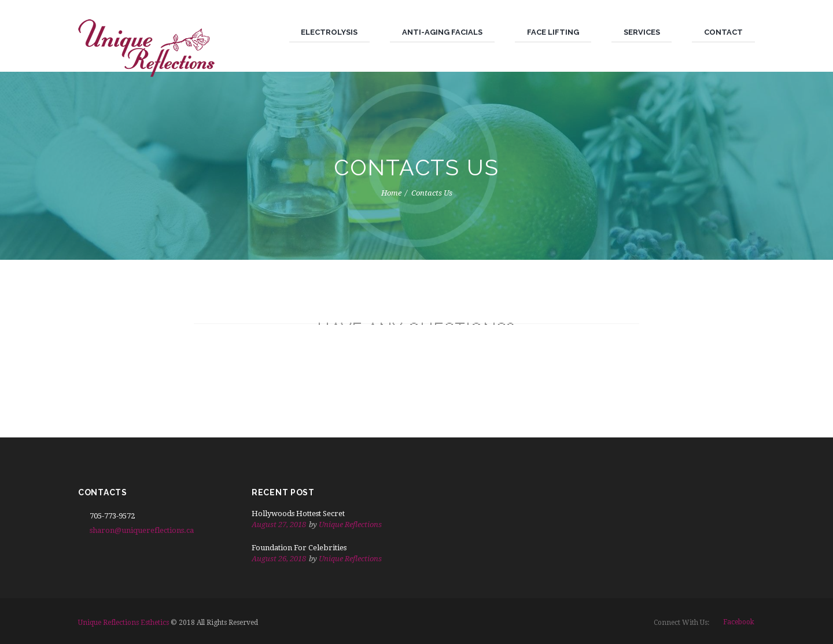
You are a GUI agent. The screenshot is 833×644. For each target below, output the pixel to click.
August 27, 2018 (279, 525)
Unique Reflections (350, 525)
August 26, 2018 (279, 559)
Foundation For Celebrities (299, 548)
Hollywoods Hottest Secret (298, 514)
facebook (739, 622)
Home (391, 193)
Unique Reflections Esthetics (124, 623)
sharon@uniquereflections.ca (142, 530)
